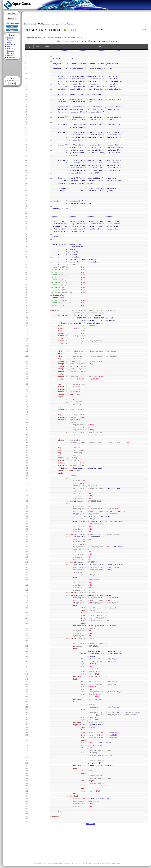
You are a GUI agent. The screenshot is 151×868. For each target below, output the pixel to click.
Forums (10, 40)
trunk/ (40, 37)
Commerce (11, 51)
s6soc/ (32, 37)
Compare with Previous (99, 41)
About (9, 42)
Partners (10, 53)
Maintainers (11, 55)
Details (84, 41)
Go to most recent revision (69, 41)
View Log (114, 41)
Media (9, 46)
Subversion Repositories (45, 30)
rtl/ (45, 37)
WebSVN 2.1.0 (91, 824)
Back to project (29, 24)
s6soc (71, 30)
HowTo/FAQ (12, 44)
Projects (10, 38)
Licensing (10, 49)
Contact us (11, 57)
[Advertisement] (12, 68)
